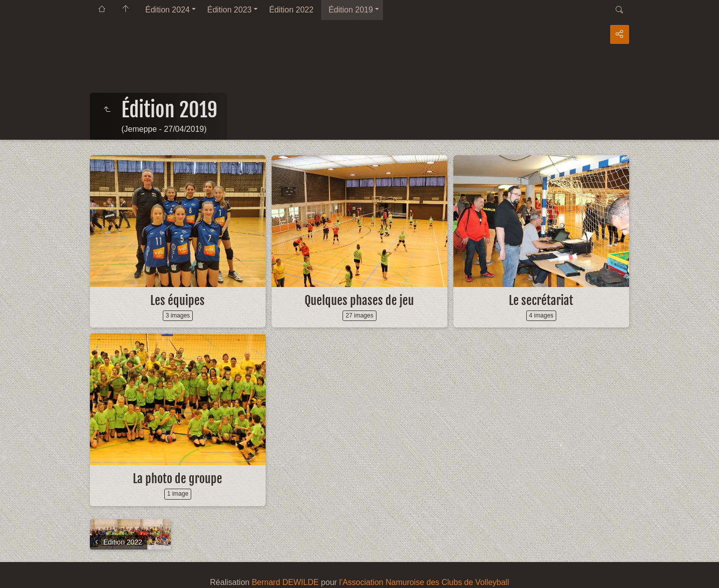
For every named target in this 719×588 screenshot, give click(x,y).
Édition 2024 (168, 10)
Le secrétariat (541, 300)
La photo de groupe (178, 479)
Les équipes (178, 300)
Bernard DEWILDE (285, 582)
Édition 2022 (291, 10)
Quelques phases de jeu (359, 300)
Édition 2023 (229, 10)
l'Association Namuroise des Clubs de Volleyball (424, 582)
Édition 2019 (351, 10)
